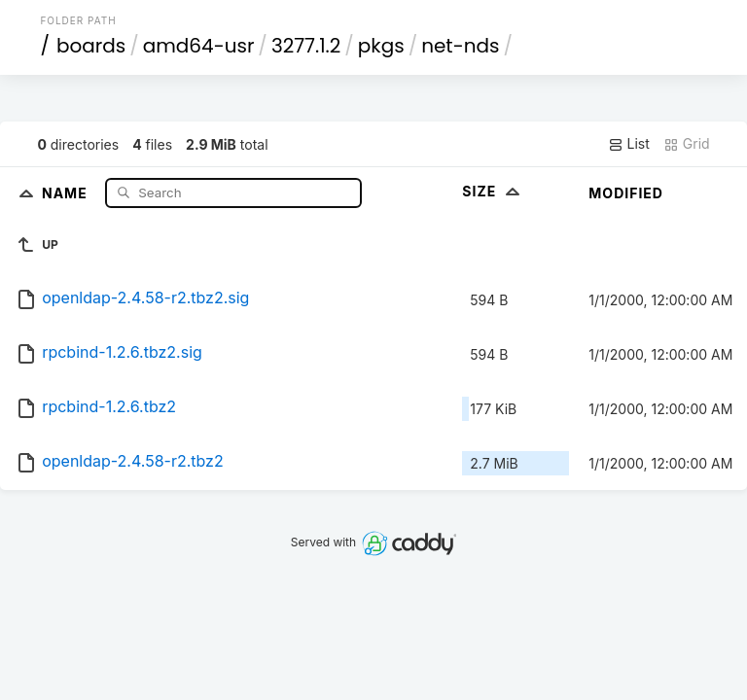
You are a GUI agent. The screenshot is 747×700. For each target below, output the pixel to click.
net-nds (460, 46)
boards (91, 46)
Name (67, 192)
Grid (687, 144)
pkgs (381, 46)
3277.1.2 (306, 46)
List (629, 144)
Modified (626, 193)
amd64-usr (199, 46)
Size (493, 191)
